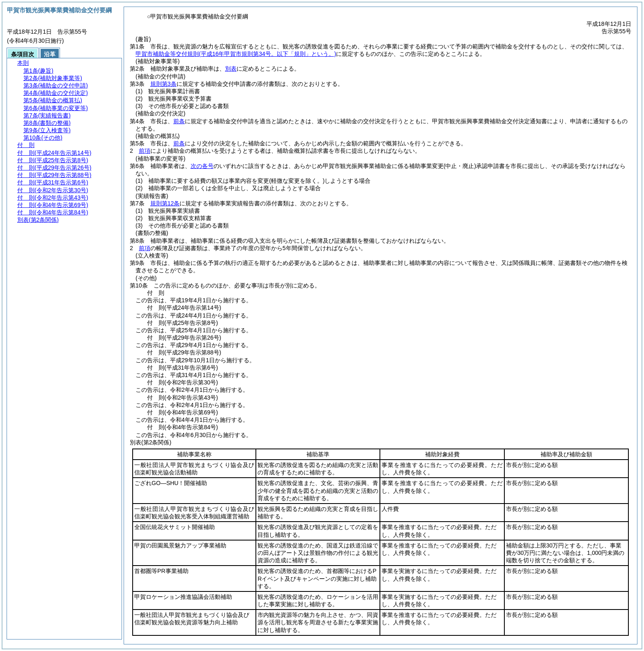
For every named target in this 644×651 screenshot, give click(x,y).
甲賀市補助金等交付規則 (236, 54)
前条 (179, 121)
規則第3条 (163, 84)
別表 (231, 69)
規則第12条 (165, 203)
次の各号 (202, 166)
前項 (145, 151)
